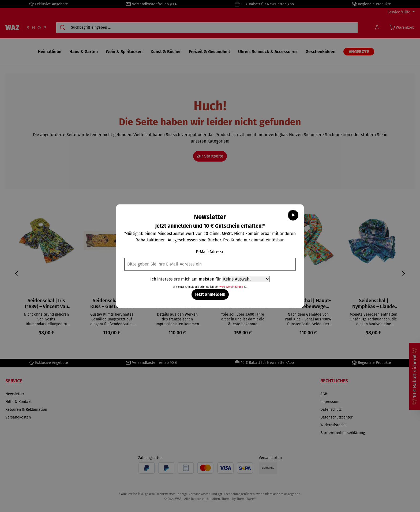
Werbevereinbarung (231, 287)
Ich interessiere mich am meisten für (185, 279)
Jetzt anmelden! (210, 294)
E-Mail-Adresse (210, 252)
